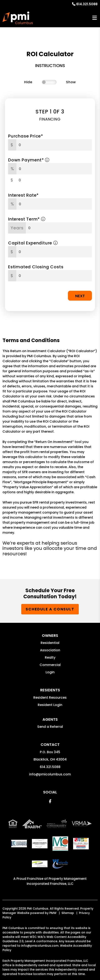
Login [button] (50, 672)
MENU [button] (95, 18)
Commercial (50, 665)
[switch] (49, 82)
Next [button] (80, 296)
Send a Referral (50, 727)
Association (50, 650)
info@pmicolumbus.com (50, 774)
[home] (18, 18)
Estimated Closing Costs (36, 267)
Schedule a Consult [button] (50, 609)
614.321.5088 (87, 4)
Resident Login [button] (50, 705)
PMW (53, 913)
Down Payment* (29, 160)
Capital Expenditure (33, 243)
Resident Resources (50, 698)
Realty (50, 657)
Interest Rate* (23, 195)
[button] (50, 801)
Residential (50, 643)
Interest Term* (27, 219)
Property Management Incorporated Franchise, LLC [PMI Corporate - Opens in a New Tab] (57, 881)
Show (71, 82)
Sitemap (68, 913)
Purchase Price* (26, 136)
